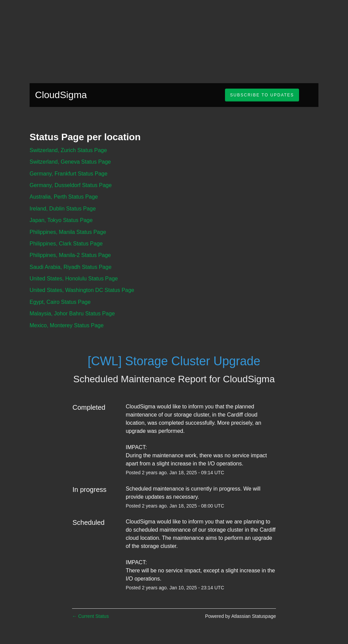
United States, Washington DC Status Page (82, 290)
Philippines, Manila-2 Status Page (70, 255)
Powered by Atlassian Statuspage (240, 616)
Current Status (90, 616)
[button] (262, 95)
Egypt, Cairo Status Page (60, 302)
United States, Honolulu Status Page (74, 279)
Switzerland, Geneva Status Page (70, 162)
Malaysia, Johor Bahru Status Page (72, 314)
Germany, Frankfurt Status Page (68, 174)
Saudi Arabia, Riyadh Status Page (71, 267)
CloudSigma (61, 95)
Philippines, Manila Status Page (68, 232)
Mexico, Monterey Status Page (67, 325)
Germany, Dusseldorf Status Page (71, 185)
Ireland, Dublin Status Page (63, 209)
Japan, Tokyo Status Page (61, 220)
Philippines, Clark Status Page (66, 244)
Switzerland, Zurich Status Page (68, 150)
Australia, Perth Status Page (64, 197)
